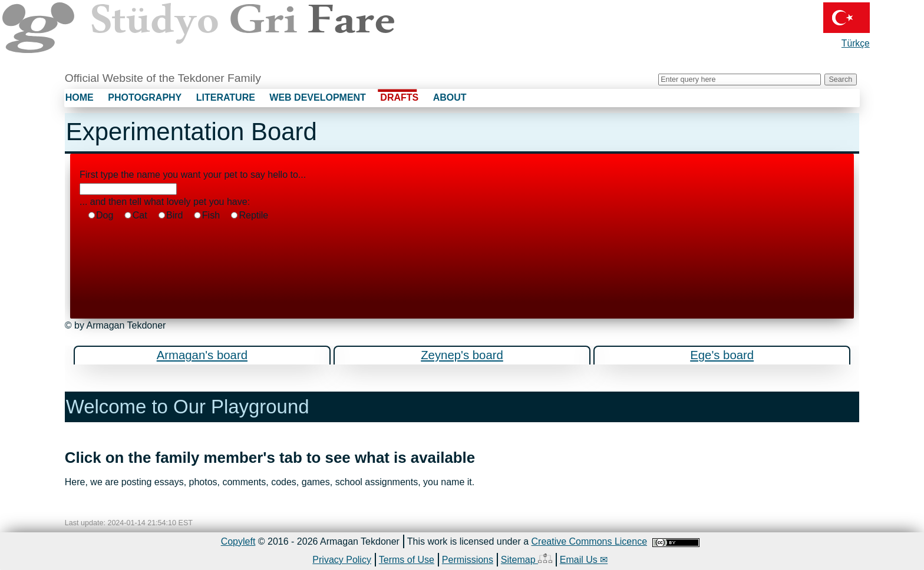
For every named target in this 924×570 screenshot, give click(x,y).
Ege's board (722, 355)
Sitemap (527, 559)
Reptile (249, 215)
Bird (170, 215)
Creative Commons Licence (590, 541)
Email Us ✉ (584, 560)
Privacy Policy (342, 560)
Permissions (468, 560)
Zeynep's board (462, 355)
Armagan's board (202, 355)
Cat (135, 215)
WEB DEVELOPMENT (318, 97)
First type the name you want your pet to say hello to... (193, 175)
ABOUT (450, 97)
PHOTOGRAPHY (145, 97)
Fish (206, 215)
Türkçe (846, 25)
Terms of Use (407, 560)
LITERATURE (226, 97)
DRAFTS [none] (399, 97)
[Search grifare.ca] (740, 79)
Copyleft (238, 541)
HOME (80, 97)
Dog (100, 215)
